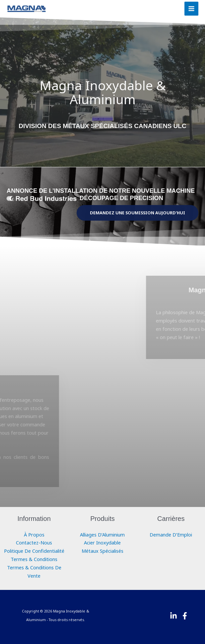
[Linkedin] (173, 616)
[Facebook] (185, 616)
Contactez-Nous (34, 542)
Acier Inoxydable (102, 542)
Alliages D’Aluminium (102, 535)
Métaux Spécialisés (102, 551)
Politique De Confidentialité (34, 551)
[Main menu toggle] (191, 9)
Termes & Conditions (34, 559)
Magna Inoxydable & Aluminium (102, 92)
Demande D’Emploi (171, 535)
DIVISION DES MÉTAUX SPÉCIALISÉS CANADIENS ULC (102, 126)
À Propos (34, 535)
